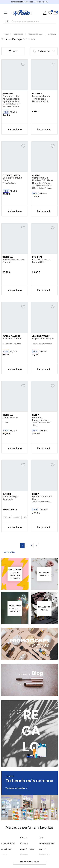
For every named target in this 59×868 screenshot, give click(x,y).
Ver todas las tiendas (17, 788)
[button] (56, 13)
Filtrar (13, 51)
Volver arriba (9, 552)
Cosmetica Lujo (36, 34)
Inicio (6, 34)
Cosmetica (18, 34)
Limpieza (52, 34)
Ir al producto (15, 129)
